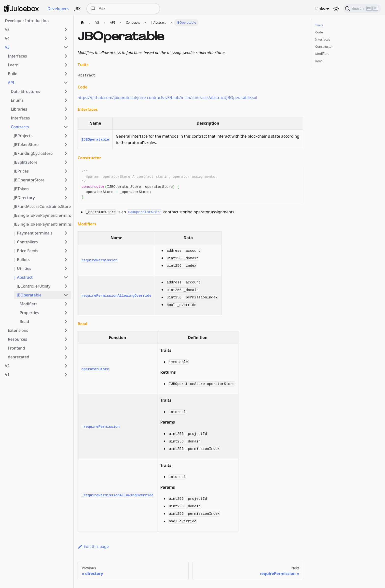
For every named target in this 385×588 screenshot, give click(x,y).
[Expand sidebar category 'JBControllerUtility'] (66, 286)
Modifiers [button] (28, 304)
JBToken (21, 189)
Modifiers (322, 54)
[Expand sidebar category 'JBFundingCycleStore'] (66, 153)
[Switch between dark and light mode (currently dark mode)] (336, 9)
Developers (58, 9)
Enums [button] (17, 100)
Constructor (324, 46)
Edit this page (93, 546)
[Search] (362, 9)
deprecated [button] (19, 357)
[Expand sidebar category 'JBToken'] (66, 189)
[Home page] (82, 22)
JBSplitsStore (26, 162)
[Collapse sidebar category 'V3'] (66, 47)
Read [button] (24, 322)
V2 (7, 366)
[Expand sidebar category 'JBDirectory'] (66, 198)
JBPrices (21, 171)
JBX (77, 9)
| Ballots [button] (22, 260)
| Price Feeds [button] (26, 251)
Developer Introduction (27, 21)
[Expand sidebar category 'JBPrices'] (66, 171)
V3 (7, 47)
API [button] (11, 83)
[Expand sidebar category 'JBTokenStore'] (66, 145)
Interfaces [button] (17, 56)
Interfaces (323, 39)
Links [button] (320, 9)
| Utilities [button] (22, 268)
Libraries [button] (19, 109)
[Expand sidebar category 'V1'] (66, 375)
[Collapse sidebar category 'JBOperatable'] (66, 295)
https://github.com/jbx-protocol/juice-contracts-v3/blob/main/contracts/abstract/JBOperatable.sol (167, 98)
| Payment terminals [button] (33, 233)
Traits (319, 25)
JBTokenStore (26, 145)
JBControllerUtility (34, 286)
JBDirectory (24, 198)
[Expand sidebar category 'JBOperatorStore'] (66, 180)
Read (319, 61)
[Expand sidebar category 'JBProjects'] (66, 136)
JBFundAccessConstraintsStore (42, 206)
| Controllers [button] (26, 242)
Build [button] (13, 74)
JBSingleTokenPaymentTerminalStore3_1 (42, 215)
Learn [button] (13, 65)
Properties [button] (29, 313)
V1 (7, 375)
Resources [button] (17, 339)
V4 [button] (7, 38)
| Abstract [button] (23, 277)
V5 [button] (7, 29)
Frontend (16, 348)
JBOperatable (29, 295)
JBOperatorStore (29, 180)
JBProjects (23, 136)
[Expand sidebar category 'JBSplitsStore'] (66, 162)
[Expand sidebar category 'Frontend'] (66, 348)
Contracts (20, 127)
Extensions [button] (18, 330)
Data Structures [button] (25, 91)
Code (319, 32)
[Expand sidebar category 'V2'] (66, 366)
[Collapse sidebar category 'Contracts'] (66, 127)
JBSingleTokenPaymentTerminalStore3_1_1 (42, 224)
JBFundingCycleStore (33, 153)
